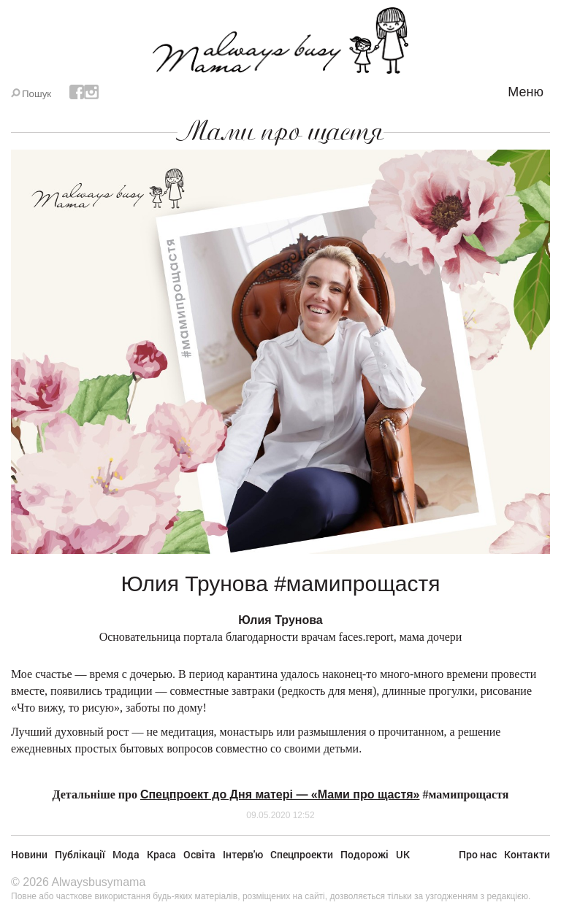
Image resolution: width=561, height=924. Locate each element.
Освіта (199, 854)
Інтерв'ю (243, 854)
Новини (29, 854)
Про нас (478, 854)
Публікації (80, 854)
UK (403, 854)
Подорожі (365, 854)
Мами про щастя (280, 131)
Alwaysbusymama (98, 882)
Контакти (527, 854)
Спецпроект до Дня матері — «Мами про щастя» (280, 794)
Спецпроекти (302, 854)
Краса (161, 854)
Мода (126, 854)
